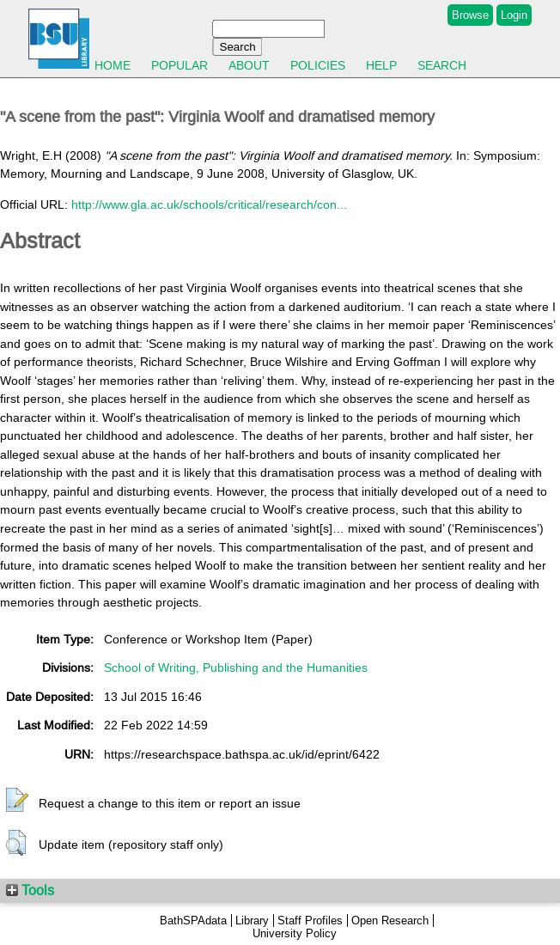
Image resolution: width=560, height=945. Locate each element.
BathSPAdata (193, 921)
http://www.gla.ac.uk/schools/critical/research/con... (209, 204)
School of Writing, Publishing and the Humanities (236, 668)
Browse (470, 15)
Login (514, 15)
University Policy (295, 933)
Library (252, 921)
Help (381, 65)
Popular (180, 65)
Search (442, 65)
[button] (17, 801)
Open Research (390, 921)
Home (113, 65)
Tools (30, 890)
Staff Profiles (310, 921)
